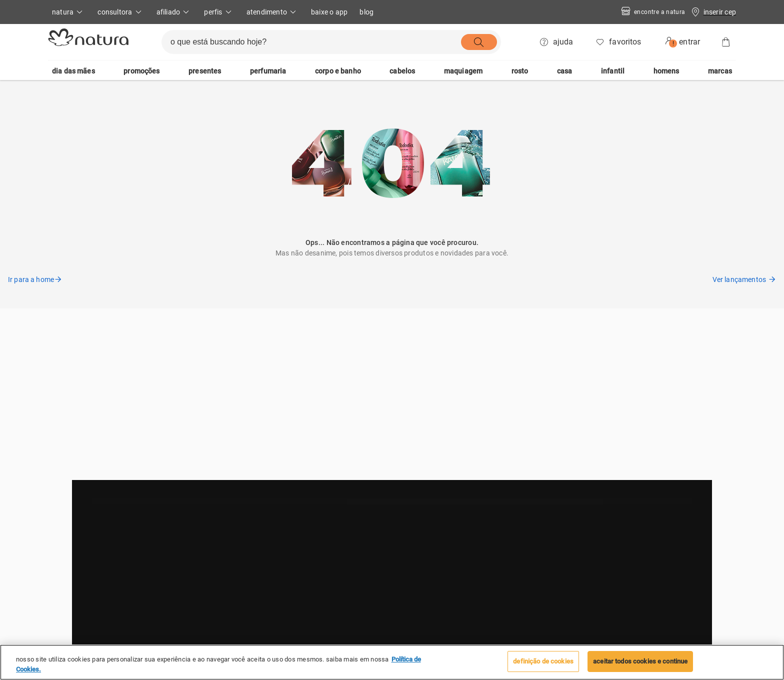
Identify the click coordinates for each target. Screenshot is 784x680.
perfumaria (268, 71)
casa (565, 71)
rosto (520, 71)
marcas (720, 71)
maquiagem (463, 71)
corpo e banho (338, 71)
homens (666, 71)
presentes (205, 71)
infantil (613, 71)
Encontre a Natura (652, 12)
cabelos (402, 71)
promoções (141, 71)
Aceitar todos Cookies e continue (640, 661)
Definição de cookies (543, 661)
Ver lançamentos (744, 279)
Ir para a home (35, 279)
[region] (392, 662)
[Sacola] (726, 42)
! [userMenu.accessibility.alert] (673, 43)
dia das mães (73, 71)
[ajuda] (557, 42)
